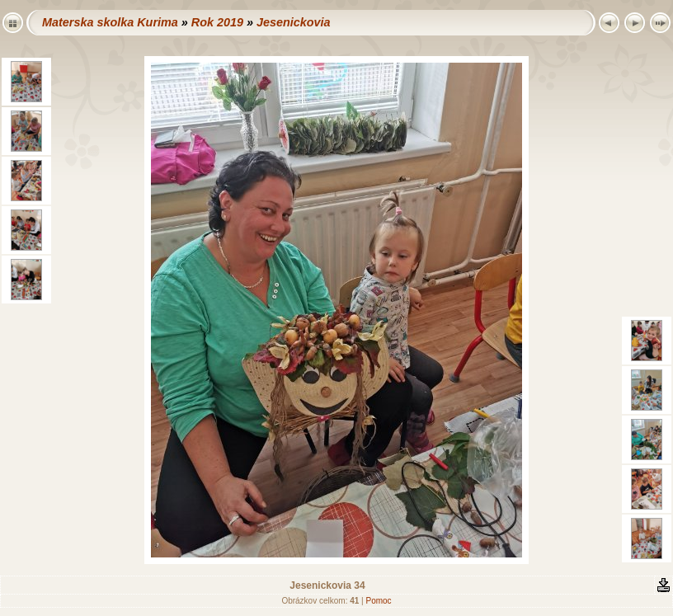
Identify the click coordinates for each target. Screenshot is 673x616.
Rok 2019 (217, 22)
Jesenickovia (294, 22)
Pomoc (378, 601)
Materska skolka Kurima (110, 22)
